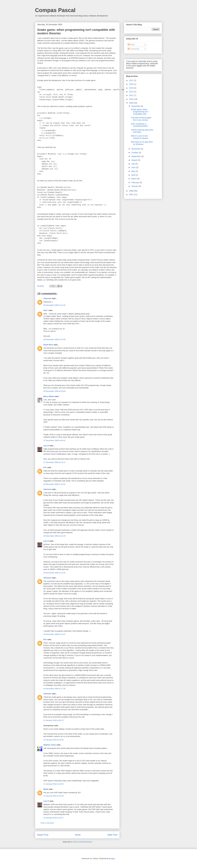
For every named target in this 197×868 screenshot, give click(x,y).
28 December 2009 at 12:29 (54, 536)
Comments (134, 49)
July (133, 164)
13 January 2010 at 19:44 (53, 784)
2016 (132, 84)
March (134, 179)
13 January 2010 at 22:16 (53, 796)
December (136, 106)
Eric (45, 467)
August (135, 160)
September (136, 156)
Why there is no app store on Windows (142, 143)
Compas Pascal (55, 10)
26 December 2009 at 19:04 (54, 391)
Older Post (112, 835)
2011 (132, 95)
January (135, 186)
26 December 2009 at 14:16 (54, 305)
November (136, 149)
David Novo (48, 345)
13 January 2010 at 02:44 (53, 740)
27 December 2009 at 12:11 (54, 462)
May (133, 171)
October (135, 153)
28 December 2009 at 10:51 (54, 484)
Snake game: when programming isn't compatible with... (140, 112)
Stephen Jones (50, 745)
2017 (132, 80)
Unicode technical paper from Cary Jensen (141, 119)
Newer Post (43, 835)
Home (78, 835)
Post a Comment (47, 823)
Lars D (46, 446)
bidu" (46, 310)
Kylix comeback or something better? (140, 125)
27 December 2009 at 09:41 (54, 440)
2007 (132, 195)
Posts (131, 45)
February (135, 182)
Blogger (112, 858)
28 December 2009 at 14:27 (54, 634)
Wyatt (46, 789)
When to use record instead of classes (140, 137)
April (134, 175)
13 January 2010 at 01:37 (53, 720)
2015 (132, 88)
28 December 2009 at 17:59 (54, 689)
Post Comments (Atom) (83, 842)
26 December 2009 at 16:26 (54, 339)
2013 (132, 92)
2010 (132, 99)
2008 (132, 191)
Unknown (47, 298)
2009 (132, 103)
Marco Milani (49, 396)
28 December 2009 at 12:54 (54, 573)
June (134, 167)
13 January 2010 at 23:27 (53, 818)
